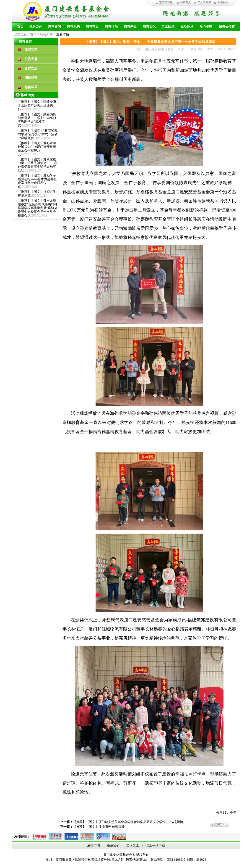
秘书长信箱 (227, 27)
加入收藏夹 (204, 2)
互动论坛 (187, 27)
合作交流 (31, 68)
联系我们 (113, 846)
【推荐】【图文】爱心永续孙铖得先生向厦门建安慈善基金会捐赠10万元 (37, 149)
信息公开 (36, 27)
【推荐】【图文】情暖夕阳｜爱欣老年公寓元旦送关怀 (37, 106)
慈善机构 (73, 27)
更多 (233, 813)
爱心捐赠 (206, 27)
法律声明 (94, 846)
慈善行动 (111, 27)
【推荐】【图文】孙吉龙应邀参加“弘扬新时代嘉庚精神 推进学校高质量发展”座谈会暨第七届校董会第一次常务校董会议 (38, 208)
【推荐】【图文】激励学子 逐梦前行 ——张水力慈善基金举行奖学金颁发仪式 (37, 181)
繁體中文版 (166, 2)
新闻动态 (31, 50)
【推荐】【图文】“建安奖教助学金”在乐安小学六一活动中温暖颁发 (38, 134)
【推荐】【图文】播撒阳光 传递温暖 (99, 827)
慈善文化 (149, 27)
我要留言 (223, 2)
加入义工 (133, 846)
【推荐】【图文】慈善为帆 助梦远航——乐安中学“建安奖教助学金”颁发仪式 (38, 120)
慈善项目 (92, 27)
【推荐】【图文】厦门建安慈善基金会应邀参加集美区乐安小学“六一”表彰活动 (129, 822)
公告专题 (31, 59)
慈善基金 (130, 27)
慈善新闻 (55, 27)
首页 (20, 27)
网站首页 (185, 2)
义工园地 (168, 27)
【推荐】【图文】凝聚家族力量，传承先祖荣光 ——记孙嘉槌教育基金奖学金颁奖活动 (37, 165)
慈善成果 (31, 87)
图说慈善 (31, 78)
